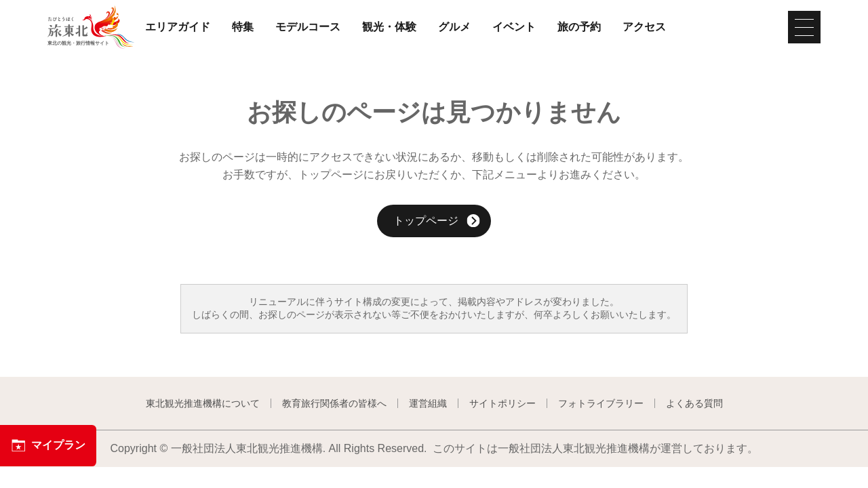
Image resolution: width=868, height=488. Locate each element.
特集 (243, 27)
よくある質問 (694, 403)
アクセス (644, 27)
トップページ (437, 222)
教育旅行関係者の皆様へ (334, 403)
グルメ (454, 27)
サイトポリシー (502, 403)
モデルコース (308, 27)
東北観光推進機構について (203, 403)
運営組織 (428, 403)
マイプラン (48, 445)
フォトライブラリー (601, 403)
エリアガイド (178, 27)
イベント (514, 27)
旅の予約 (579, 27)
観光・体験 (389, 27)
